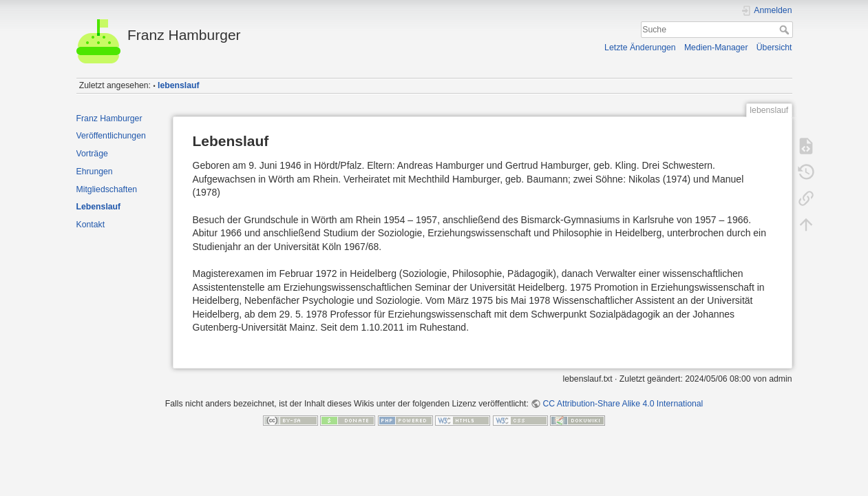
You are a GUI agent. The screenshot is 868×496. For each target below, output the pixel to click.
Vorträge (92, 154)
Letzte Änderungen (640, 48)
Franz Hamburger (109, 118)
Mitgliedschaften (107, 189)
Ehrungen (95, 172)
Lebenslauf (99, 207)
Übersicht (774, 48)
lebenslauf (179, 85)
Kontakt (91, 225)
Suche (786, 30)
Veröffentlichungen (111, 136)
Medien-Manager (716, 48)
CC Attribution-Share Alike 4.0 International (623, 404)
